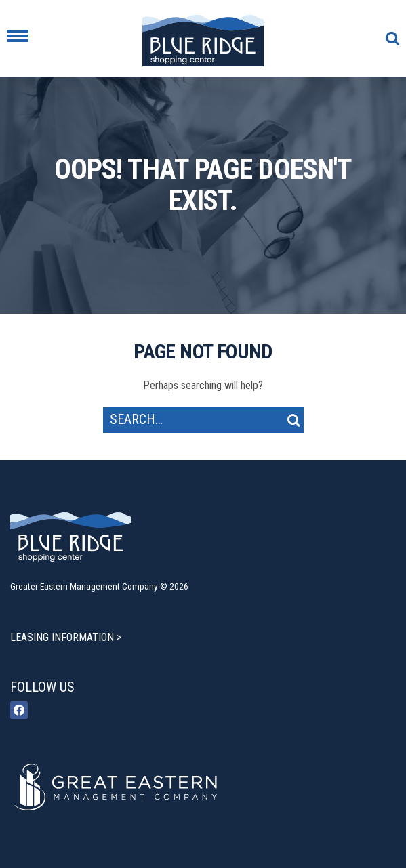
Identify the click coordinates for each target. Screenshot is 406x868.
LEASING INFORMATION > (66, 637)
